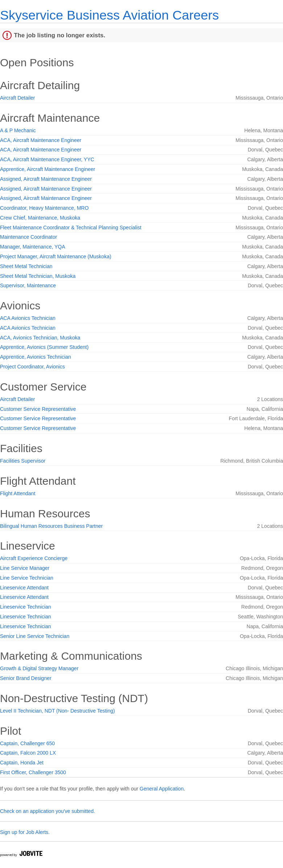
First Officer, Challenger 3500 (33, 772)
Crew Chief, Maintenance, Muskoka (40, 218)
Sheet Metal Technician (26, 266)
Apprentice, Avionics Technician (36, 357)
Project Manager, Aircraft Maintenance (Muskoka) (56, 256)
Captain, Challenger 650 (27, 743)
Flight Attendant (18, 493)
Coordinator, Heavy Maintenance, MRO (44, 208)
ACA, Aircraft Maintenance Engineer (41, 140)
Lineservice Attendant (24, 588)
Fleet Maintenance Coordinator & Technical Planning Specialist (71, 228)
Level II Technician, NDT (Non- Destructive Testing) (58, 711)
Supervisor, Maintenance (28, 285)
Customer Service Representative (38, 409)
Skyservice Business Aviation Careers (109, 15)
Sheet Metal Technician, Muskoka (38, 276)
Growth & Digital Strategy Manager (39, 668)
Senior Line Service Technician (35, 636)
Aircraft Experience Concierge (34, 558)
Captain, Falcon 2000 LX (28, 753)
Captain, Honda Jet (22, 763)
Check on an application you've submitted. (48, 811)
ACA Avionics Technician (28, 318)
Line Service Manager (25, 568)
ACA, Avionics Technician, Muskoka (40, 338)
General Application (162, 789)
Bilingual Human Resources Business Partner (51, 526)
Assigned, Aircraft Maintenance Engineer (46, 179)
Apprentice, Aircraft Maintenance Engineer (48, 169)
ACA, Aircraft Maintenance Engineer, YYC (47, 159)
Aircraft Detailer (17, 98)
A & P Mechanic (18, 130)
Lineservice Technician (26, 607)
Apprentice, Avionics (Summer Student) (44, 347)
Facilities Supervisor (23, 461)
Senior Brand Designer (26, 678)
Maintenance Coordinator (28, 237)
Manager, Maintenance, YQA (33, 247)
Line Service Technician (27, 578)
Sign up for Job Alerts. (25, 832)
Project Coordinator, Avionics (32, 367)
